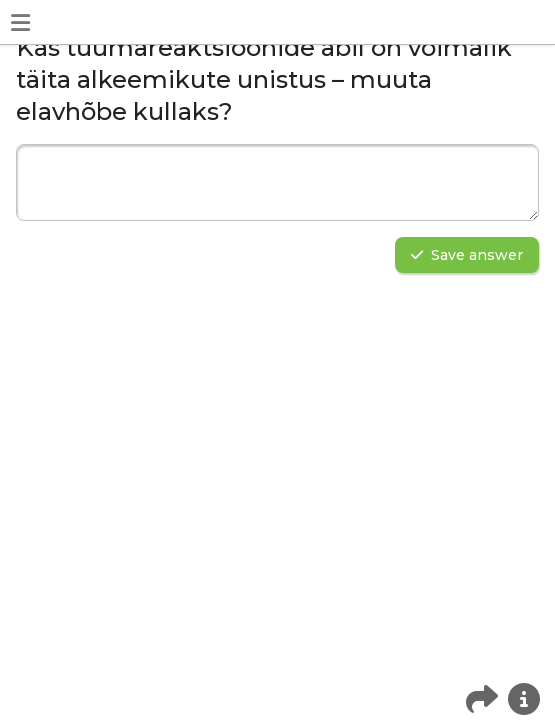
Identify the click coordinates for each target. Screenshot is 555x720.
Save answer (467, 255)
